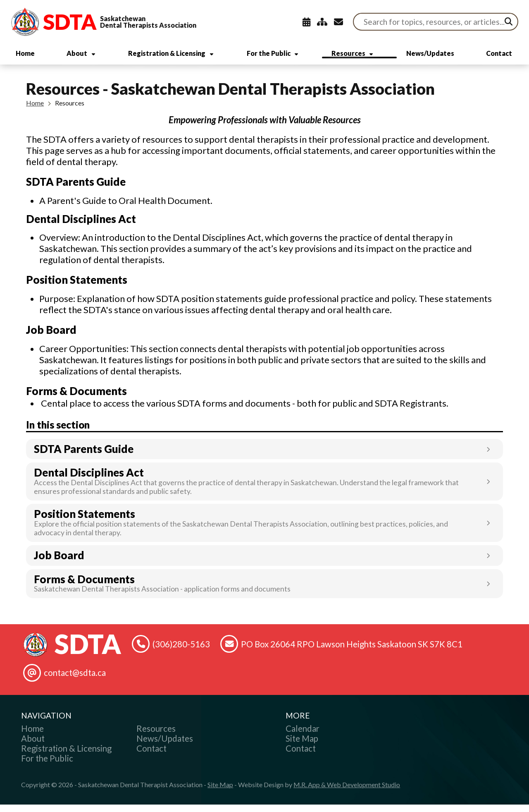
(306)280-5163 (181, 651)
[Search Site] (436, 22)
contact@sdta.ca (75, 680)
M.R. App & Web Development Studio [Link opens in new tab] (347, 792)
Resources (70, 110)
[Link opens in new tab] (264, 456)
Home (35, 110)
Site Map (220, 792)
